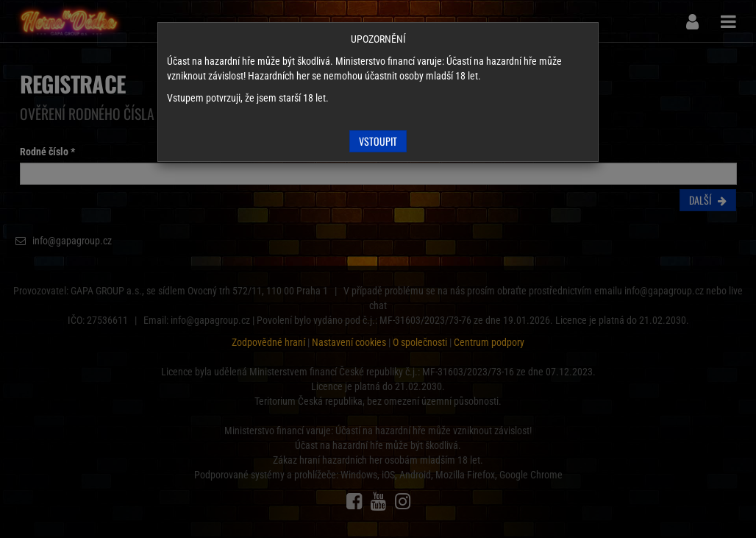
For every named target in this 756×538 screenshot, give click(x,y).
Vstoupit (378, 141)
